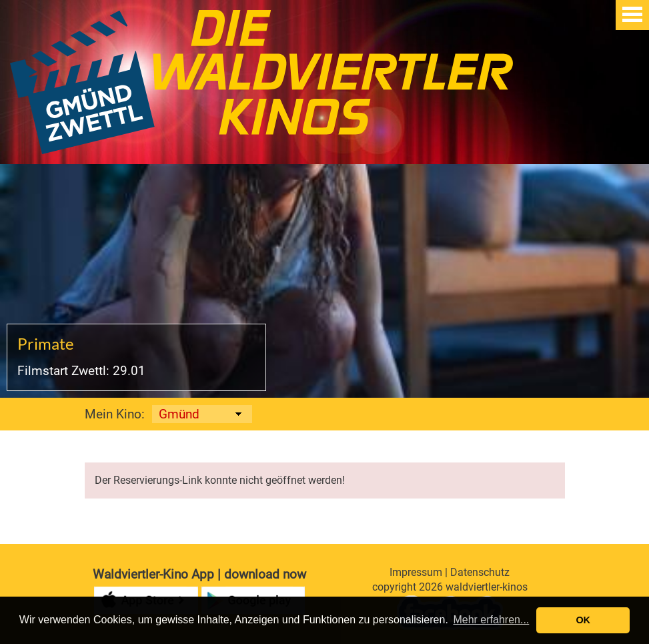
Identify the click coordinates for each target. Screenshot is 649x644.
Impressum (416, 572)
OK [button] (583, 620)
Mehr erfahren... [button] (491, 620)
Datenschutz (480, 572)
